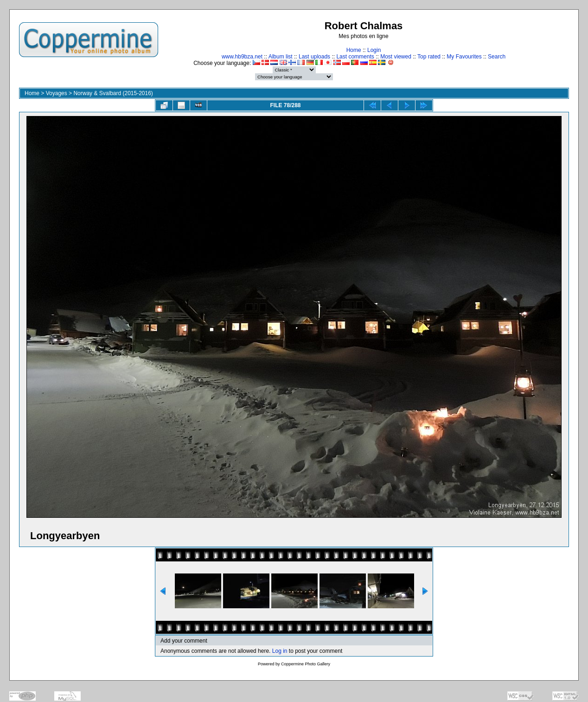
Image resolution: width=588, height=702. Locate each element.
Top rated (429, 57)
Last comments (355, 57)
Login (374, 50)
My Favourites (464, 57)
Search (497, 57)
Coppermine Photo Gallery (306, 664)
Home (354, 50)
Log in (280, 651)
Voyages (57, 93)
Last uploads (314, 57)
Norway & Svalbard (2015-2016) (113, 93)
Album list (281, 57)
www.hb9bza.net (242, 57)
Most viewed (396, 57)
